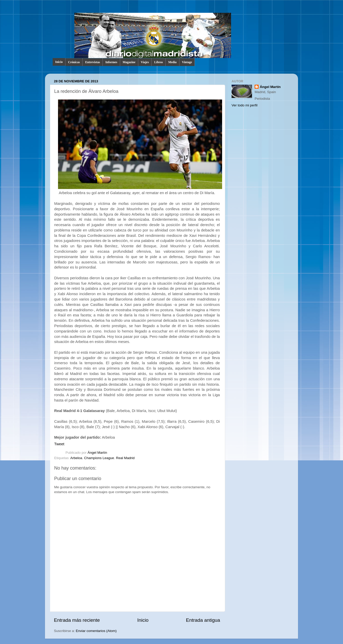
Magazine (129, 62)
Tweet (59, 444)
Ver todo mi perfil (244, 105)
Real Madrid (125, 458)
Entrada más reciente (77, 620)
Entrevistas (93, 62)
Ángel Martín (98, 453)
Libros (158, 62)
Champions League (99, 458)
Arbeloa (76, 458)
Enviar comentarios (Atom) (96, 631)
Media (172, 62)
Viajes (145, 62)
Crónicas (74, 62)
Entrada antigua (203, 620)
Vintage (187, 62)
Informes (111, 62)
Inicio (59, 62)
